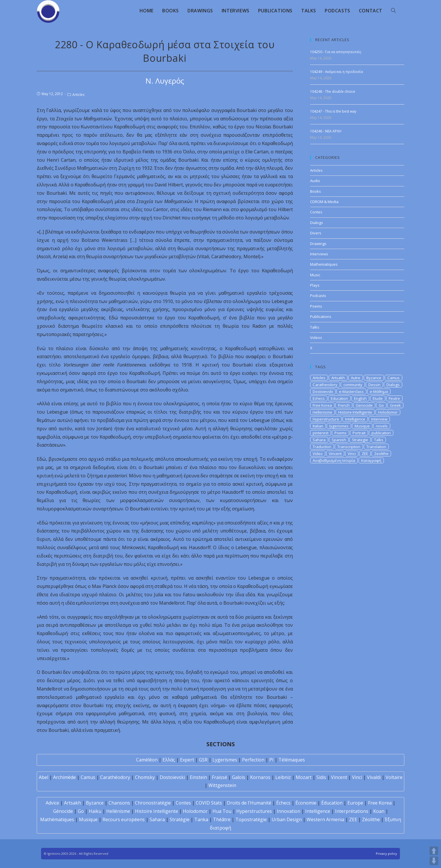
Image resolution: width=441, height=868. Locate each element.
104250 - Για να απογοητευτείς (336, 52)
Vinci (352, 454)
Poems (316, 306)
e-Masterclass (351, 391)
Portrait (359, 433)
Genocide (364, 405)
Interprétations (352, 811)
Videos (316, 337)
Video (318, 454)
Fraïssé (219, 777)
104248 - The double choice (333, 91)
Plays (315, 285)
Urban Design (287, 819)
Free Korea (322, 405)
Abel (43, 777)
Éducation (332, 803)
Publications (321, 317)
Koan (379, 811)
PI (271, 760)
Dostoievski (323, 391)
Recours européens (124, 819)
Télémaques (292, 760)
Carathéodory (115, 777)
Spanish (339, 440)
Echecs (319, 398)
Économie (306, 803)
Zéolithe (371, 819)
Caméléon (147, 760)
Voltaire (394, 777)
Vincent (335, 454)
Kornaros (260, 777)
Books (316, 191)
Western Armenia (325, 819)
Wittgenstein (222, 785)
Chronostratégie (153, 803)
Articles (78, 95)
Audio (315, 181)
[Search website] (393, 11)
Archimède (64, 777)
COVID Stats (209, 803)
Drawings (318, 244)
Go (381, 405)
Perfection (253, 760)
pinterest (321, 433)
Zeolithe (381, 454)
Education (339, 398)
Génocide (63, 811)
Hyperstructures (254, 811)
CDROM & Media (324, 202)
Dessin (374, 385)
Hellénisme (118, 811)
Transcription (349, 447)
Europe (355, 803)
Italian (318, 426)
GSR (203, 760)
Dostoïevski (172, 777)
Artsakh (338, 378)
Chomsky (145, 777)
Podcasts (318, 296)
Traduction (322, 447)
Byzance (374, 378)
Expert (187, 760)
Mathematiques (324, 264)
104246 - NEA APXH (326, 131)
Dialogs (317, 223)
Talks (315, 327)
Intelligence (355, 419)
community (353, 385)
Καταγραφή (371, 460)
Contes (316, 212)
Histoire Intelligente (355, 412)
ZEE (365, 454)
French (344, 405)
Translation (376, 447)
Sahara (319, 440)
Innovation (289, 811)
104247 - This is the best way (333, 111)
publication (381, 433)
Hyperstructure (326, 419)
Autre (356, 378)
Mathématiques (57, 819)
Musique (362, 426)
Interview (379, 419)
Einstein (198, 777)
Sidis (321, 777)
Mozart (304, 777)
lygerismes (339, 426)
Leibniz (283, 777)
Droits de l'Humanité (249, 803)
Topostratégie (251, 819)
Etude (378, 398)
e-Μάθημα (379, 391)
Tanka (201, 819)
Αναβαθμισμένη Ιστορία (334, 460)
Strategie (360, 440)
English (360, 398)
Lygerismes (225, 760)
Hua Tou (222, 811)
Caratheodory (325, 385)
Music (315, 275)
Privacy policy (386, 853)
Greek (395, 405)
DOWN (434, 861)
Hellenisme (322, 412)
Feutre (394, 398)
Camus (393, 378)
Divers (316, 233)
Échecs (283, 803)
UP (434, 851)
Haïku (95, 811)
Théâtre (222, 819)
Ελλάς (169, 760)
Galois (239, 777)
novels (382, 426)
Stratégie (180, 819)
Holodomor (388, 412)
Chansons (119, 803)
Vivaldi (374, 777)
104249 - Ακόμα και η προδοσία (336, 72)
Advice (52, 803)
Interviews (319, 254)
